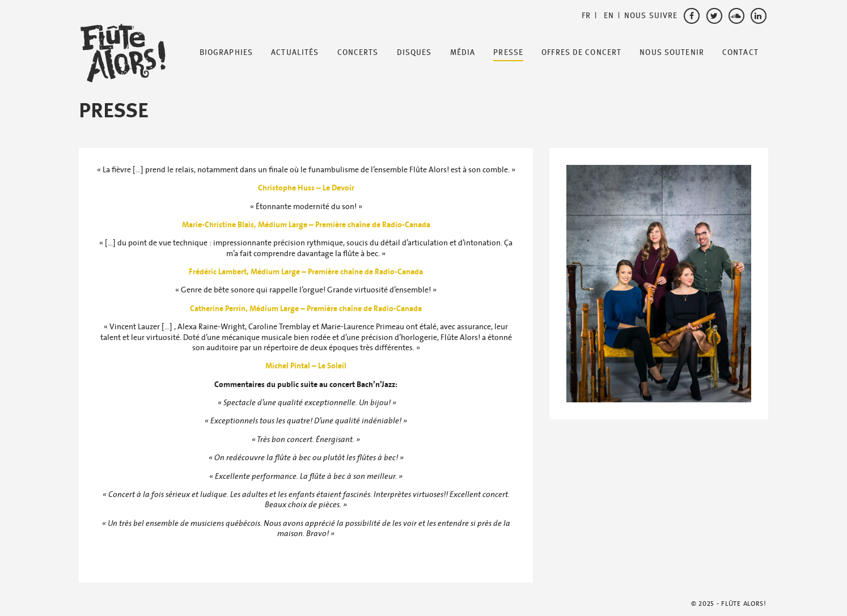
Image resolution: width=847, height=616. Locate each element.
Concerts (358, 53)
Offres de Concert (581, 53)
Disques (414, 53)
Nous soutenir (672, 53)
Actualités (295, 53)
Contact (740, 53)
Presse (508, 53)
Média (463, 53)
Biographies (226, 53)
